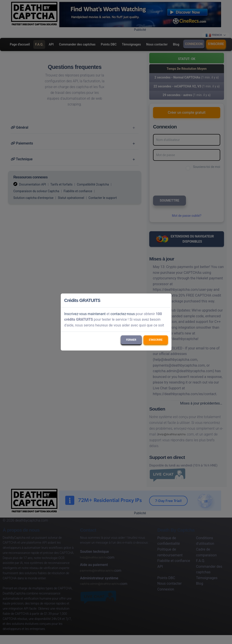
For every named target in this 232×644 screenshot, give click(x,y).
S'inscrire (156, 340)
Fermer (131, 340)
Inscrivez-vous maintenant (85, 314)
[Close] (166, 300)
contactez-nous (123, 314)
